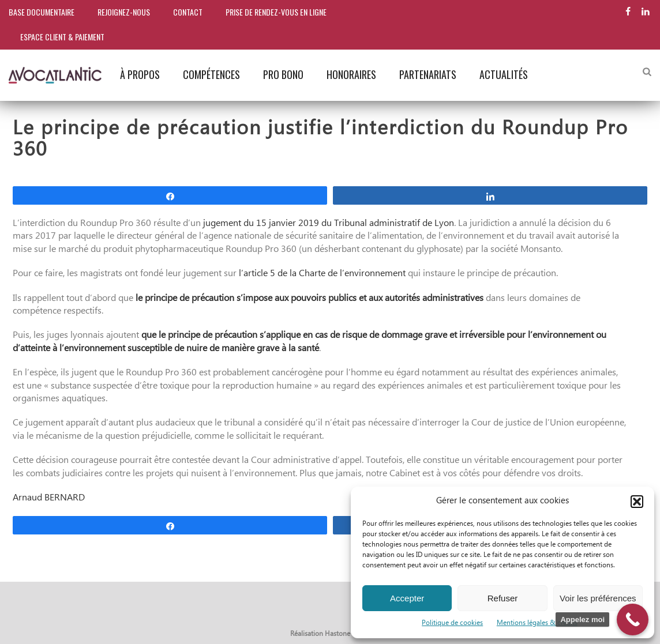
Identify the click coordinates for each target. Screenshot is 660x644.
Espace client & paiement (62, 37)
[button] (637, 502)
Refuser (503, 598)
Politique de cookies (452, 623)
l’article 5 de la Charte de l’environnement (322, 274)
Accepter (407, 598)
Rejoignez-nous (124, 12)
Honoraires (351, 74)
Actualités (504, 74)
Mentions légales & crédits (537, 623)
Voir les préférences (598, 598)
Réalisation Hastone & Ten (330, 634)
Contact (188, 12)
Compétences (211, 74)
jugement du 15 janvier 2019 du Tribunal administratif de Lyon (329, 223)
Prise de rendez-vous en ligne (276, 12)
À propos (140, 74)
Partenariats (428, 74)
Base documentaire (42, 12)
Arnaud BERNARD (49, 498)
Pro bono (283, 74)
